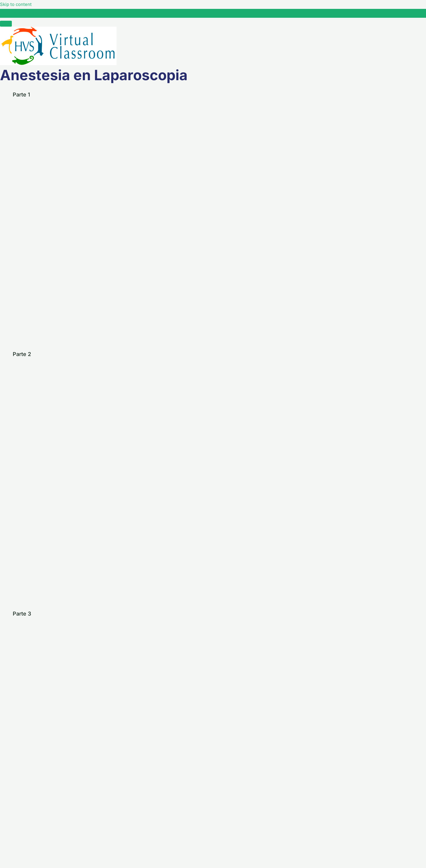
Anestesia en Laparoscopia (43, 13)
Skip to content (17, 4)
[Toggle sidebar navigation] (6, 15)
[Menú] (6, 24)
